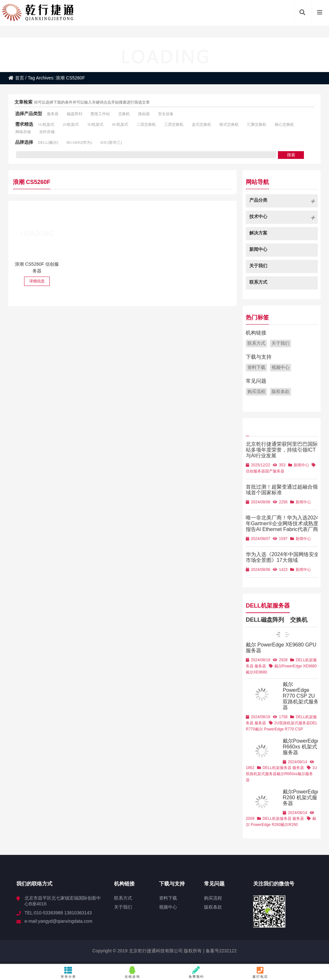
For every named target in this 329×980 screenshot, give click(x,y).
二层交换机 (146, 124)
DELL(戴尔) (48, 142)
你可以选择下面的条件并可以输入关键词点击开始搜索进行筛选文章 (92, 102)
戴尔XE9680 (257, 672)
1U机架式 (46, 124)
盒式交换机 (201, 124)
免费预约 (196, 972)
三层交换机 (174, 124)
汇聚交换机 (257, 124)
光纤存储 (47, 132)
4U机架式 (120, 124)
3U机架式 (95, 124)
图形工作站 (100, 114)
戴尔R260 (289, 825)
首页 (16, 78)
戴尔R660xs (287, 774)
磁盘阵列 (75, 114)
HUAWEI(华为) (79, 142)
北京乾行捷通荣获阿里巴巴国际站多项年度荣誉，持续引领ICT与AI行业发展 (282, 450)
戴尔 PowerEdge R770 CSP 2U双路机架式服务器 (301, 696)
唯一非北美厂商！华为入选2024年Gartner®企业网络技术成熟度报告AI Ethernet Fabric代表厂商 (282, 523)
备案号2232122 (220, 951)
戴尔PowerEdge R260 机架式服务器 (301, 797)
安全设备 (166, 114)
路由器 (144, 114)
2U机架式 (71, 124)
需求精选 (24, 124)
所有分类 (69, 972)
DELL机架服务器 (268, 605)
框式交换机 (229, 124)
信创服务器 (255, 471)
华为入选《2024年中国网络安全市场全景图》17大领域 (282, 557)
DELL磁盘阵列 (265, 619)
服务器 (53, 114)
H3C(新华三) (111, 142)
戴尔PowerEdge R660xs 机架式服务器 (301, 747)
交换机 (124, 114)
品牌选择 (24, 142)
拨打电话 (260, 972)
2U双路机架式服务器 (292, 723)
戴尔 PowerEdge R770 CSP (279, 729)
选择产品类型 (29, 114)
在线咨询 (133, 972)
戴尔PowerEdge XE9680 (296, 666)
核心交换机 (284, 124)
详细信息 (37, 281)
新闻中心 (301, 465)
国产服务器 (275, 471)
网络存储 (23, 132)
